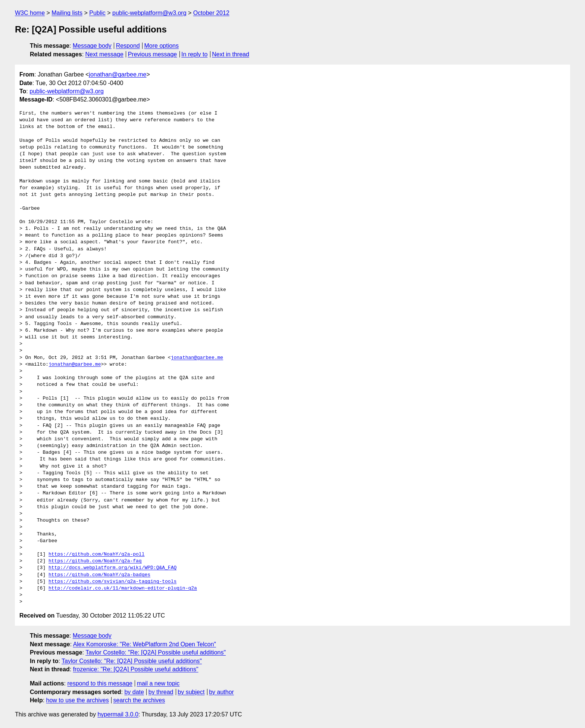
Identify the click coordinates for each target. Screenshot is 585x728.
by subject (191, 692)
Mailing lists (67, 13)
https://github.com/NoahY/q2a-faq (95, 561)
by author (221, 692)
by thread (161, 692)
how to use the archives (78, 700)
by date (134, 692)
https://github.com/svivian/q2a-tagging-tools (112, 582)
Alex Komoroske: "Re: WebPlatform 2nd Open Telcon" (145, 644)
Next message (104, 54)
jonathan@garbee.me (118, 74)
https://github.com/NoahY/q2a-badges (99, 575)
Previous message (153, 54)
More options (162, 46)
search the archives (139, 700)
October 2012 (211, 13)
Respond (128, 46)
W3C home (30, 13)
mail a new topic (158, 683)
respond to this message (100, 683)
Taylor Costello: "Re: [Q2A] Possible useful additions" (156, 652)
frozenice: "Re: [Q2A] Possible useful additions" (136, 669)
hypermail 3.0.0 (118, 714)
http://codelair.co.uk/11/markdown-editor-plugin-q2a (123, 588)
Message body (92, 46)
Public (97, 13)
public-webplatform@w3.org (149, 13)
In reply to (194, 54)
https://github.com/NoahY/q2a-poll (96, 554)
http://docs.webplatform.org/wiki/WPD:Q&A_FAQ (112, 568)
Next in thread (231, 54)
